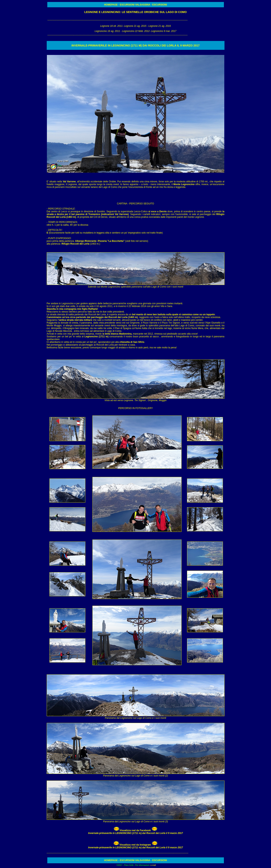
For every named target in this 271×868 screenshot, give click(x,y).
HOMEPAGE (111, 5)
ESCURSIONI (127, 5)
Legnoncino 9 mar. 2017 (164, 31)
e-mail (153, 865)
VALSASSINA (142, 5)
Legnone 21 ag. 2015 (135, 26)
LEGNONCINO (111, 12)
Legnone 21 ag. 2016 (159, 26)
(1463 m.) (81, 244)
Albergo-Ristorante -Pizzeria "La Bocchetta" (100, 241)
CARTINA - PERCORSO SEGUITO (135, 204)
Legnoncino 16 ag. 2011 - (108, 31)
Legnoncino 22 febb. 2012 (136, 31)
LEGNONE (92, 12)
